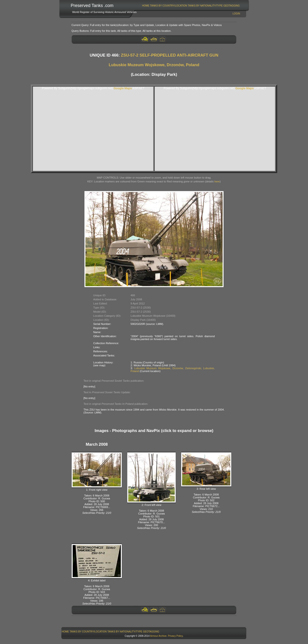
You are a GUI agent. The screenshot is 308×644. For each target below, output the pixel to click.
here (217, 181)
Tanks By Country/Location (169, 6)
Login (236, 14)
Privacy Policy (175, 636)
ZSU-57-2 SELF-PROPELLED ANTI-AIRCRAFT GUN (170, 55)
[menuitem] (146, 6)
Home (146, 6)
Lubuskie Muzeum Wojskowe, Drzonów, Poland (154, 65)
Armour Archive (158, 636)
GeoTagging (231, 6)
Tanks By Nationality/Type (205, 6)
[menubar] (191, 6)
